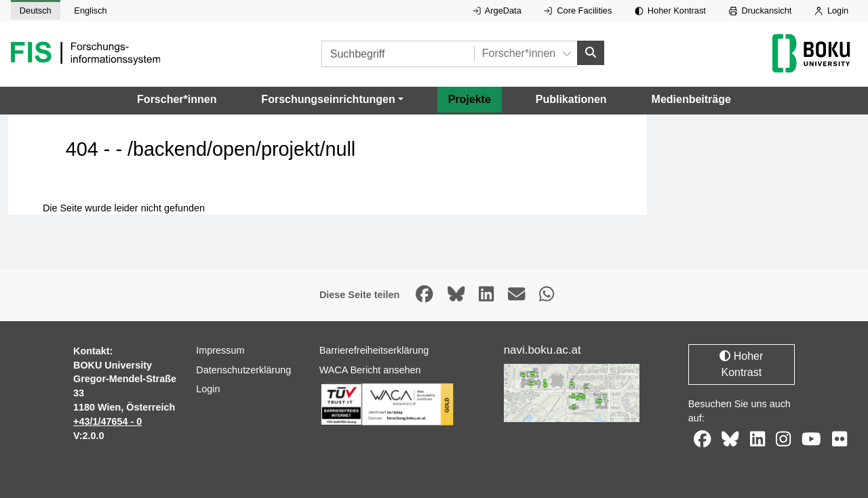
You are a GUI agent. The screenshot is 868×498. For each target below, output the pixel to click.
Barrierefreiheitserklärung (374, 350)
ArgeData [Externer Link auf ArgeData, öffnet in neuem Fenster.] (497, 11)
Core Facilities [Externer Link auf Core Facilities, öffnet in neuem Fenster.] (578, 11)
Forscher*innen (177, 99)
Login (831, 11)
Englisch (90, 11)
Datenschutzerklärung (243, 370)
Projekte (470, 99)
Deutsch (36, 11)
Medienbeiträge (691, 99)
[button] (332, 100)
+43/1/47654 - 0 (107, 421)
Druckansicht (761, 11)
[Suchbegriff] (398, 54)
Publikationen (571, 99)
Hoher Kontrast (670, 11)
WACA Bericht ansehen (370, 370)
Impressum (220, 350)
